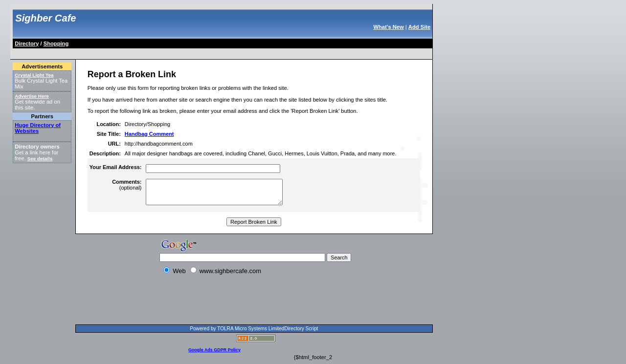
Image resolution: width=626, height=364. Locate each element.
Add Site (419, 27)
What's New (388, 27)
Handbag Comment (149, 134)
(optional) (127, 185)
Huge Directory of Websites (38, 128)
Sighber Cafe (45, 18)
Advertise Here (32, 96)
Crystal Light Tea (34, 75)
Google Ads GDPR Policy (214, 350)
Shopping (56, 43)
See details (40, 159)
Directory (27, 43)
